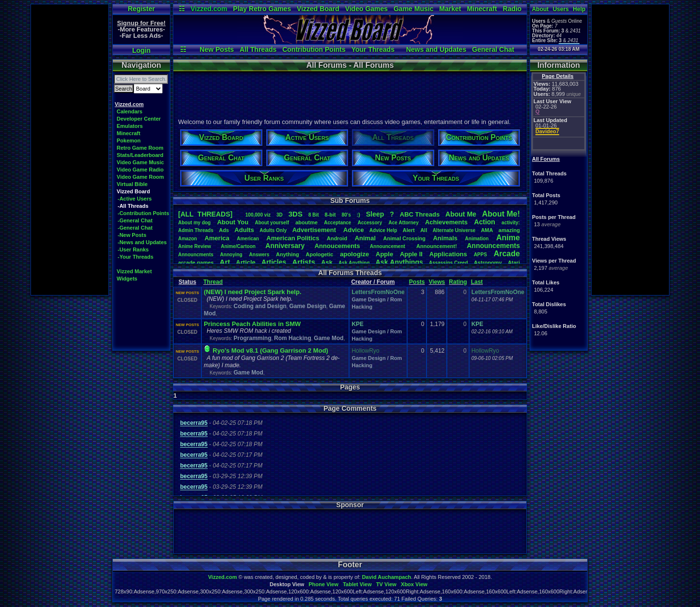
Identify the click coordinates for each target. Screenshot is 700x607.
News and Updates (436, 49)
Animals (445, 238)
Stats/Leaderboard (140, 155)
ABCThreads (420, 214)
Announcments (196, 255)
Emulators (130, 126)
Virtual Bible (132, 184)
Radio (512, 9)
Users (561, 9)
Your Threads (373, 49)
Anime (508, 238)
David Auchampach (387, 577)
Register (141, 9)
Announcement (388, 246)
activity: (511, 223)
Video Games (366, 9)
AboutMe (461, 214)
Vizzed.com (209, 9)
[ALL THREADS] (205, 214)
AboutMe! (501, 214)
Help (579, 9)
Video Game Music (140, 162)
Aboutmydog (194, 223)
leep (375, 214)
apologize (354, 254)
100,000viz (258, 215)
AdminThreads (196, 230)
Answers (259, 255)
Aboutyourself (272, 223)
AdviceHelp (383, 230)
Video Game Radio (140, 170)
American (248, 239)
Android (337, 238)
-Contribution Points (143, 213)
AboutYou (233, 222)
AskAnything (354, 263)
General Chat (493, 49)
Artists (304, 262)
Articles (274, 262)
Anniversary (285, 246)
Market (450, 9)
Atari (514, 263)
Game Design (308, 306)
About (540, 9)
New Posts (217, 49)
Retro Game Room (140, 148)
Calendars (129, 111)
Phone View (323, 584)
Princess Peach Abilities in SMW (252, 324)
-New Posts (132, 235)
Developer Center (139, 119)
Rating (458, 282)
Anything (288, 254)
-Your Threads (136, 257)
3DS (296, 214)
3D (280, 215)
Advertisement (315, 230)
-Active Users (135, 199)
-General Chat (135, 220)
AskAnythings (399, 262)
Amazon (188, 239)
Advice (354, 230)
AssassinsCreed (449, 263)
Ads (224, 230)
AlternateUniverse (454, 230)
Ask (327, 262)
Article (245, 262)
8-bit (330, 215)
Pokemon (129, 140)
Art (225, 262)
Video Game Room (140, 177)
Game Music (413, 9)
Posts (417, 282)
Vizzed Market (134, 271)
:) (358, 215)
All (424, 230)
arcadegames (196, 263)
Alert (409, 230)
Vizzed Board (318, 9)
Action (485, 222)
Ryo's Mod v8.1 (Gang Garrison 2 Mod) (270, 350)
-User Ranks (133, 249)
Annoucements (337, 246)
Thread (213, 282)
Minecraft (482, 9)
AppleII (411, 254)
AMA (487, 230)
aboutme (306, 222)
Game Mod (328, 338)
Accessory (370, 223)
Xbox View (414, 584)
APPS (480, 255)
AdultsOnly (273, 230)
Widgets (127, 279)
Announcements (493, 246)
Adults (244, 230)
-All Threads (133, 206)
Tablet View (357, 584)
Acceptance (337, 223)
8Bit (314, 215)
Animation (477, 239)
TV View (386, 584)
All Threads (258, 49)
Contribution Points (314, 49)
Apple (384, 254)
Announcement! (437, 246)
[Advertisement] (70, 150)
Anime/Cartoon (238, 246)
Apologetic (320, 254)
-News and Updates (142, 242)
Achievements (446, 222)
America (217, 238)
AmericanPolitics (293, 238)
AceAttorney (403, 223)
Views (437, 282)
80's (346, 215)
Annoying (231, 255)
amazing (509, 230)
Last (477, 282)
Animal (365, 238)
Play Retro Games (262, 9)
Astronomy (488, 263)
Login (141, 50)
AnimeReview (195, 246)
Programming (252, 338)
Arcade (507, 254)
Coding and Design (260, 306)
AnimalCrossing (404, 238)
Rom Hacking (293, 338)
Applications (448, 254)
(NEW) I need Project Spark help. (253, 292)
